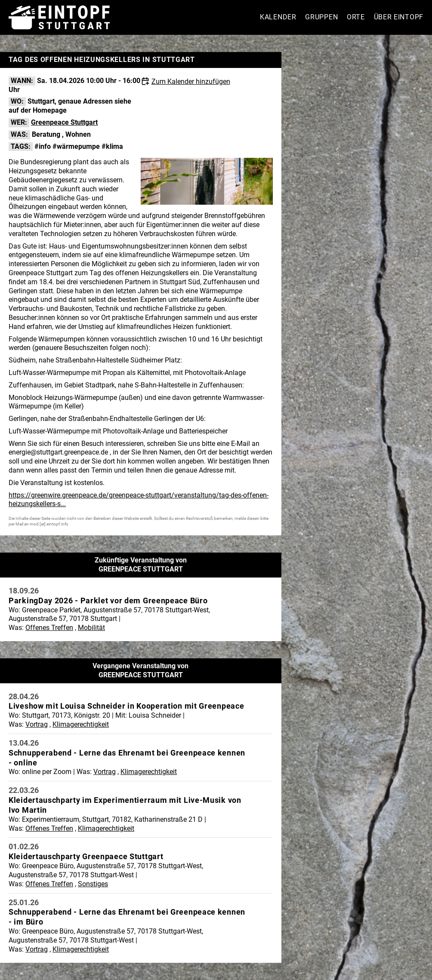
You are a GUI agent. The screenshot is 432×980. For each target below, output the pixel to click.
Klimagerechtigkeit (81, 724)
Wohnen (78, 134)
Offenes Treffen (49, 628)
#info (43, 146)
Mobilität (91, 628)
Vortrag (37, 724)
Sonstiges (93, 884)
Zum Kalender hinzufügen (191, 81)
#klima (112, 146)
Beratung (46, 134)
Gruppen (321, 17)
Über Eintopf (399, 17)
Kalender (278, 17)
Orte (356, 17)
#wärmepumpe (76, 146)
